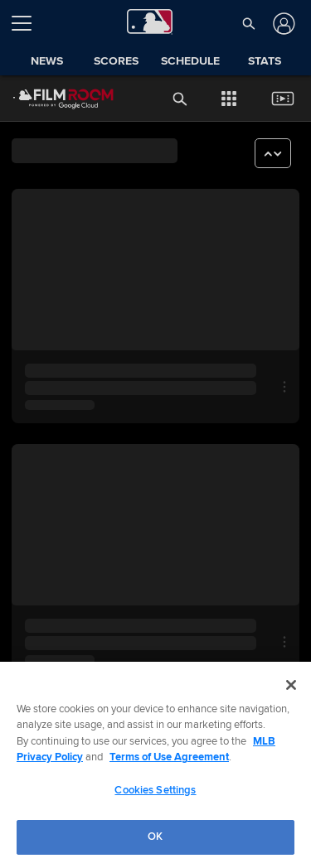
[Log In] (282, 24)
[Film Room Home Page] (50, 99)
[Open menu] (28, 23)
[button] (248, 23)
